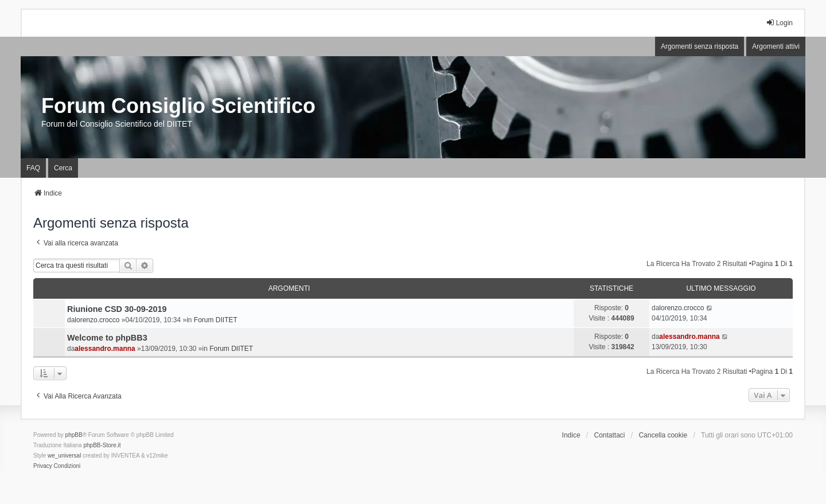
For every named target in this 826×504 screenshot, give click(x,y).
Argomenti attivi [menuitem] (776, 46)
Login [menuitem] (779, 23)
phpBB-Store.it (102, 445)
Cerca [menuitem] (63, 168)
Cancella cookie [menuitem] (663, 435)
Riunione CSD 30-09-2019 (117, 309)
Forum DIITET (216, 320)
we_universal (64, 456)
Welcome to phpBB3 (107, 338)
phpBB (74, 435)
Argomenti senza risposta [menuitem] (700, 46)
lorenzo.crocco (97, 320)
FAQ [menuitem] (33, 168)
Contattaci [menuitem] (610, 435)
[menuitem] (43, 466)
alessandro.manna (105, 349)
